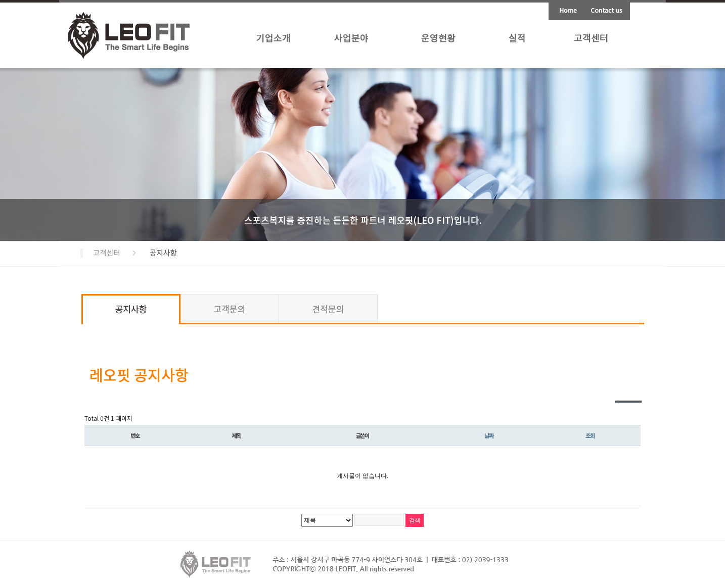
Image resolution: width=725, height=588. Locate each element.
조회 (590, 435)
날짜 (489, 435)
